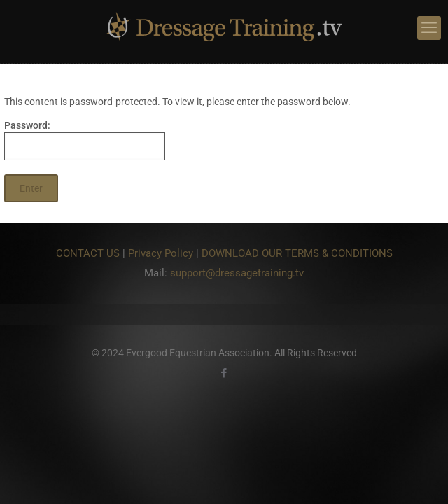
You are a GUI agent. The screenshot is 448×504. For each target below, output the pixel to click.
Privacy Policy (161, 253)
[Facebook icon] (224, 373)
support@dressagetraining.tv (237, 273)
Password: (85, 140)
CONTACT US (88, 253)
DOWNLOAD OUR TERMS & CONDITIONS (297, 253)
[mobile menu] (429, 28)
